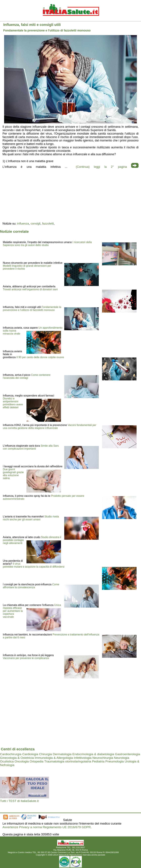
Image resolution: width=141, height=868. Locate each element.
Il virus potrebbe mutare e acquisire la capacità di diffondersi (34, 565)
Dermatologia (62, 754)
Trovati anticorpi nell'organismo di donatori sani (30, 289)
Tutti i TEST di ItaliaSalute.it (19, 801)
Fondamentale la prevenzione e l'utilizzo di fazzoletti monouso (32, 309)
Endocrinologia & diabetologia (93, 754)
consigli (35, 224)
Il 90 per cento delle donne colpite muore (40, 357)
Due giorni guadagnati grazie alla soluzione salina (13, 474)
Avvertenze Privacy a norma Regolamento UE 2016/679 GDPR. (47, 827)
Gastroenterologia (128, 754)
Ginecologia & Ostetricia (17, 758)
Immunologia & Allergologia (54, 758)
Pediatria (98, 761)
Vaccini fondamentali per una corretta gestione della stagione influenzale (49, 427)
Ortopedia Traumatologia (47, 761)
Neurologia (122, 758)
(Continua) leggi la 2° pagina (101, 167)
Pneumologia (115, 761)
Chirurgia (46, 754)
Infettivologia (83, 758)
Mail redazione (126, 852)
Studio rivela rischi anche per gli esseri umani (31, 518)
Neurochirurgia (103, 758)
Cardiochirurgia (11, 754)
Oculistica (7, 761)
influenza (23, 224)
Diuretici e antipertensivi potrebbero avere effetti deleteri (13, 403)
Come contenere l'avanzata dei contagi (27, 376)
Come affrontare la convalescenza (31, 586)
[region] (70, 195)
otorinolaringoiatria (78, 761)
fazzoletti (48, 224)
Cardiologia (30, 754)
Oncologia (22, 761)
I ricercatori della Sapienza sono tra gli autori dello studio (47, 244)
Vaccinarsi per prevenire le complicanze (26, 658)
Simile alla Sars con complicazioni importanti (31, 447)
